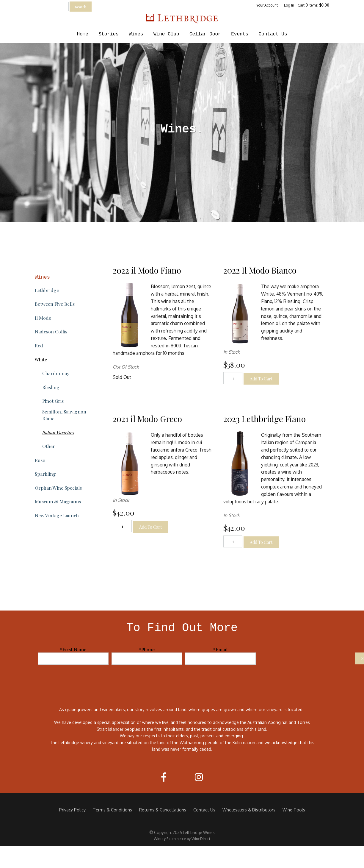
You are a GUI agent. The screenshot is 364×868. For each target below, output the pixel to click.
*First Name (73, 649)
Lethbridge (47, 290)
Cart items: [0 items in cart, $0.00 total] (313, 5)
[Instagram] (199, 777)
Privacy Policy (72, 810)
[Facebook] (164, 777)
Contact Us (273, 34)
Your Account (267, 5)
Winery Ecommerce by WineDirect (182, 839)
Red (39, 345)
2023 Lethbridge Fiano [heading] (265, 419)
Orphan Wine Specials (58, 488)
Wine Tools (294, 810)
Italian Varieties (58, 432)
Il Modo (43, 318)
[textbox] (53, 7)
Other (49, 446)
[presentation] (307, 658)
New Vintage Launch (57, 515)
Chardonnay (56, 373)
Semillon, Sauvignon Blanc (64, 415)
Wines (136, 34)
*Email (220, 649)
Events (240, 34)
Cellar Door (205, 34)
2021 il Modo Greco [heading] (147, 419)
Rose (40, 460)
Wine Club (166, 34)
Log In (289, 5)
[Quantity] (233, 378)
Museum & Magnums (58, 501)
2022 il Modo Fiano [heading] (147, 270)
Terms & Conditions (112, 810)
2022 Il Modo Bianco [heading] (260, 270)
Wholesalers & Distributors (249, 810)
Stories (109, 34)
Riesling (51, 387)
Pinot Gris (53, 401)
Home (83, 34)
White (41, 359)
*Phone (147, 649)
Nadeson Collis (51, 331)
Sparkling (45, 474)
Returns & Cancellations (163, 810)
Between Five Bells (55, 304)
